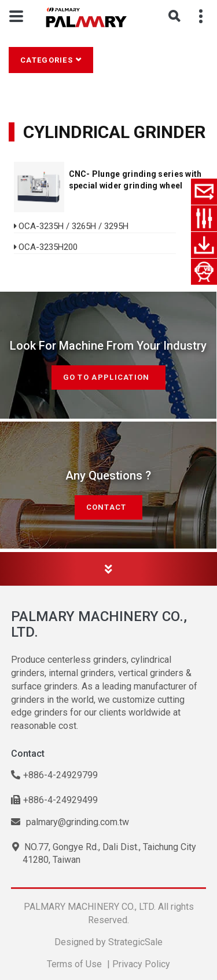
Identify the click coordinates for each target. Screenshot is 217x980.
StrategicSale (135, 942)
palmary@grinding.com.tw (70, 822)
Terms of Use (74, 964)
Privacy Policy (141, 964)
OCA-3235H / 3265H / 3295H (73, 226)
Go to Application (108, 377)
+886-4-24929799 (54, 775)
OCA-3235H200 (48, 247)
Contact (108, 507)
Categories (47, 60)
